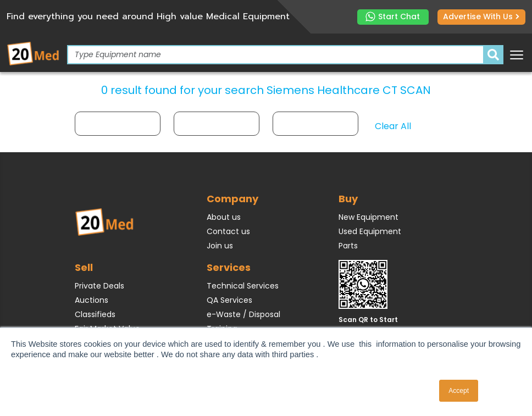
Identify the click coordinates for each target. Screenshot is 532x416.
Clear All (393, 126)
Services (229, 267)
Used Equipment (370, 231)
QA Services (229, 300)
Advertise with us (481, 16)
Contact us (228, 231)
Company (232, 199)
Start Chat (393, 17)
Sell (84, 267)
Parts (348, 246)
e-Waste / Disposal (243, 314)
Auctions (92, 300)
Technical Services (243, 286)
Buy (348, 199)
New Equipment (368, 217)
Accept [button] (459, 391)
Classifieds (95, 314)
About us (224, 217)
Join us (220, 246)
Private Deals (99, 286)
